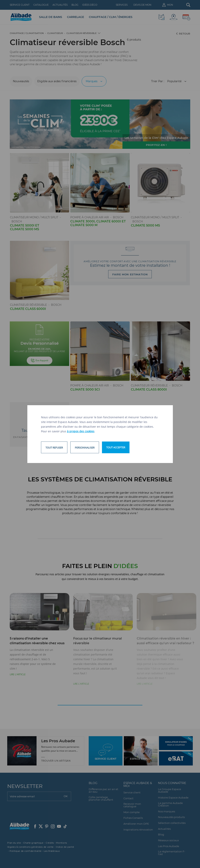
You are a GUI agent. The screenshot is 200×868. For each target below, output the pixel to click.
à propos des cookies (81, 431)
